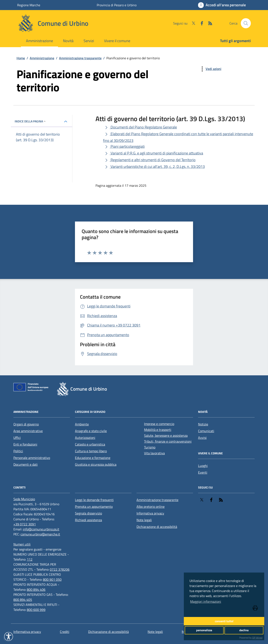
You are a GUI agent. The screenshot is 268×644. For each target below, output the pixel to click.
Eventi (203, 472)
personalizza (204, 630)
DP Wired (257, 638)
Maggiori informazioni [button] (206, 601)
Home (21, 58)
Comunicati (206, 431)
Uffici (17, 438)
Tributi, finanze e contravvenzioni (168, 441)
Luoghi (203, 466)
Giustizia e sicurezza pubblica (96, 464)
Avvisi (202, 438)
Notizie (203, 424)
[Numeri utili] (22, 544)
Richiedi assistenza (88, 520)
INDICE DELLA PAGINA (30, 121)
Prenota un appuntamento (94, 507)
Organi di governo (26, 424)
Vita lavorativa (154, 453)
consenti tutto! (224, 621)
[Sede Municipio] (24, 499)
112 (30, 559)
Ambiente (82, 424)
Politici (18, 451)
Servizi (89, 41)
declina (244, 630)
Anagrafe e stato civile (91, 431)
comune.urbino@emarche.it (40, 534)
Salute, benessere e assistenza (166, 435)
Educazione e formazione (93, 458)
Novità (68, 41)
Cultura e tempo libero (91, 451)
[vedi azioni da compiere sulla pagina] (210, 69)
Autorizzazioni (85, 438)
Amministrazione (39, 41)
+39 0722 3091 (25, 524)
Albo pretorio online (151, 507)
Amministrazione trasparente (80, 58)
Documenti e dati (26, 464)
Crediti (65, 632)
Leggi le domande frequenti (94, 500)
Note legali (144, 520)
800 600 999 (36, 610)
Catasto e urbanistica (90, 444)
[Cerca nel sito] (246, 23)
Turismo (150, 447)
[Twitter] (192, 23)
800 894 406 (36, 590)
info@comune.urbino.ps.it (41, 529)
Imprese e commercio (159, 424)
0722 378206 (60, 569)
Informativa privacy (150, 513)
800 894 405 (23, 600)
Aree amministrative (28, 431)
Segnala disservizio (88, 513)
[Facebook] (200, 23)
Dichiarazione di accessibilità (157, 527)
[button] (9, 636)
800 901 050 (52, 579)
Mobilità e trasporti (158, 430)
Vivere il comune (117, 41)
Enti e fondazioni (25, 444)
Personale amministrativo (32, 458)
